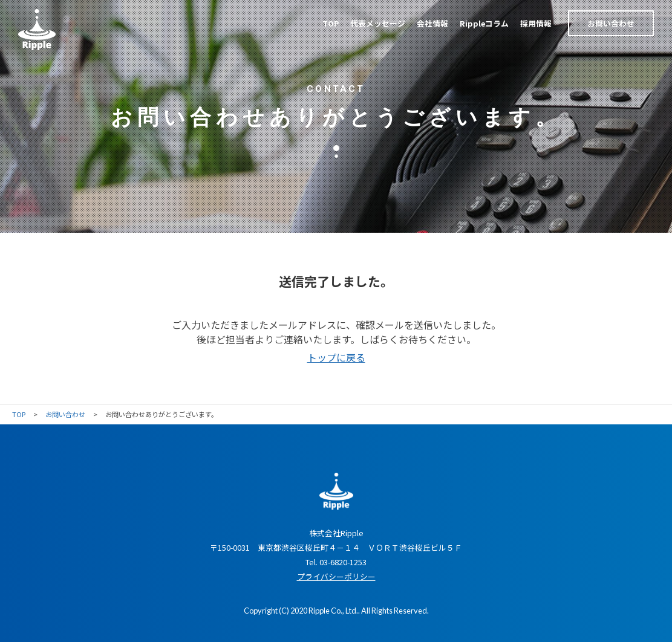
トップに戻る (336, 357)
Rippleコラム (484, 23)
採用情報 (536, 23)
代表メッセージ (378, 23)
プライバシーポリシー (336, 576)
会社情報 (432, 23)
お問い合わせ (611, 23)
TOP (331, 23)
